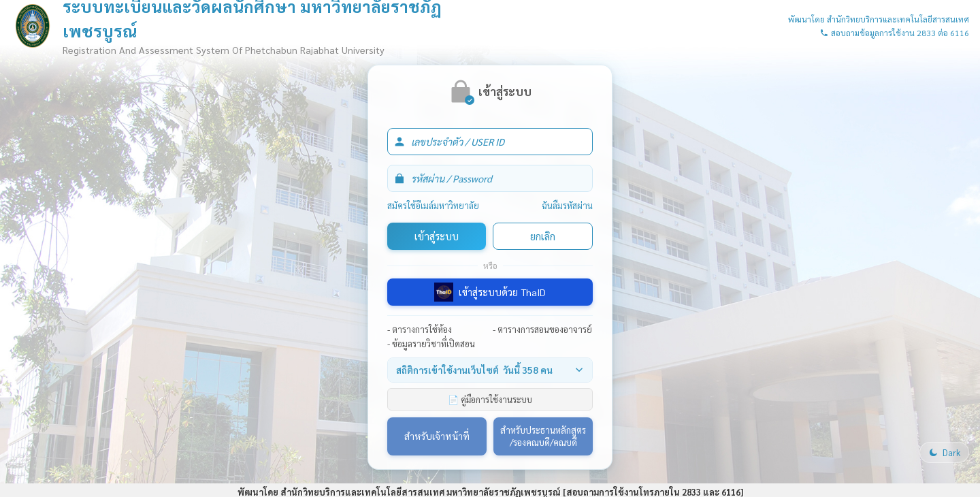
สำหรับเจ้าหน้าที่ (437, 436)
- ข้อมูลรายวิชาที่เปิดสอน (431, 343)
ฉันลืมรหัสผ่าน (567, 205)
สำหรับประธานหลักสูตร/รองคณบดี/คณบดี (543, 436)
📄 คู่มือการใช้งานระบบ (490, 399)
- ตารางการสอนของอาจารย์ (542, 329)
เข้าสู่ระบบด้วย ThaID (490, 292)
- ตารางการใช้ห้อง (420, 329)
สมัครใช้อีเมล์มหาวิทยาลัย (433, 205)
